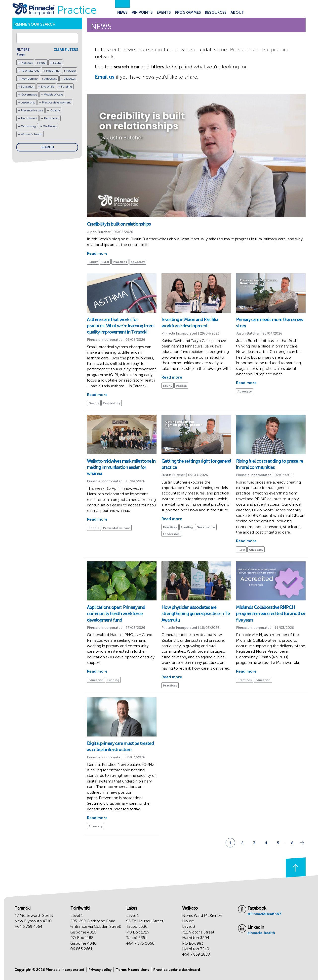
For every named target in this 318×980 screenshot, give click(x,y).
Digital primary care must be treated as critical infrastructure (120, 747)
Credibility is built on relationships (119, 224)
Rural (43, 63)
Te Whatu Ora (30, 71)
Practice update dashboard (177, 970)
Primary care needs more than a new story (270, 323)
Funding (67, 87)
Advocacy (51, 79)
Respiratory (52, 118)
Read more (97, 253)
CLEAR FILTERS (66, 50)
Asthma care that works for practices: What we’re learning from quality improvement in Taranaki (120, 326)
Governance (29, 95)
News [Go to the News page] (122, 12)
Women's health (32, 134)
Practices (27, 63)
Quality (55, 110)
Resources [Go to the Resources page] (216, 12)
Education (28, 87)
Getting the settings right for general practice (196, 464)
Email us (105, 77)
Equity (57, 63)
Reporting (53, 71)
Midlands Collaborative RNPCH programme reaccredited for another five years (271, 614)
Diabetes (70, 79)
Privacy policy (100, 970)
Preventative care (32, 110)
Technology (29, 126)
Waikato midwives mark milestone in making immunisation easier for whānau (121, 467)
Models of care (53, 95)
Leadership (28, 102)
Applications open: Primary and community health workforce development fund (116, 614)
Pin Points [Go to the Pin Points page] (142, 12)
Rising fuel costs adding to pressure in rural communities (270, 464)
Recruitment (29, 118)
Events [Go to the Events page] (164, 12)
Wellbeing (50, 126)
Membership (29, 79)
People (71, 71)
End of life (48, 87)
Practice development (56, 102)
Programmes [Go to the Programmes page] (188, 12)
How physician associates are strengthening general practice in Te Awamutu (196, 614)
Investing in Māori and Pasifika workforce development (190, 323)
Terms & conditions (132, 970)
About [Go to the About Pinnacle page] (237, 12)
